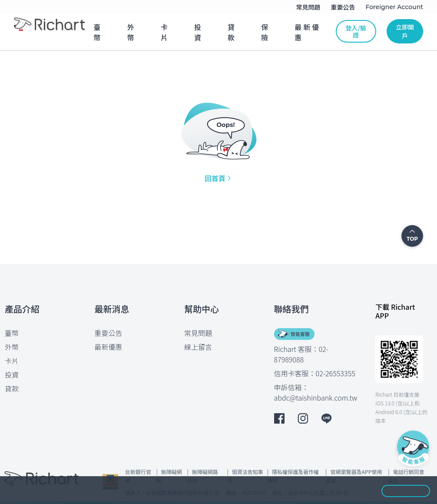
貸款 (12, 388)
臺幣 (12, 333)
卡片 (12, 361)
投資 (12, 375)
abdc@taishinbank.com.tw (316, 398)
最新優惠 (109, 347)
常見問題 (198, 333)
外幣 (12, 347)
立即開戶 (405, 31)
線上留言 (198, 347)
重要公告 (109, 333)
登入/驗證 (356, 31)
